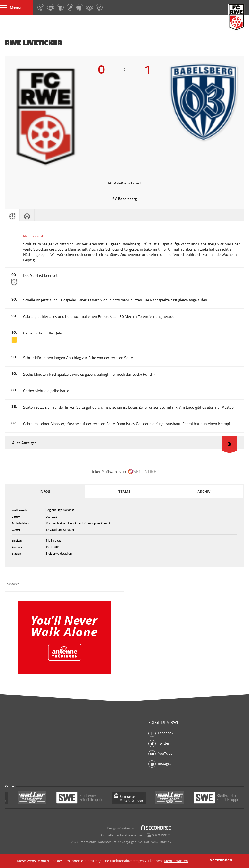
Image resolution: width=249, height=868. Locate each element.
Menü (10, 7)
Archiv (204, 491)
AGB (75, 842)
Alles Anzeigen (124, 443)
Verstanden (221, 860)
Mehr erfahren (176, 861)
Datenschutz (107, 842)
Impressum (88, 842)
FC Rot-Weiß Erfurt (236, 18)
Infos (45, 491)
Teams (124, 491)
